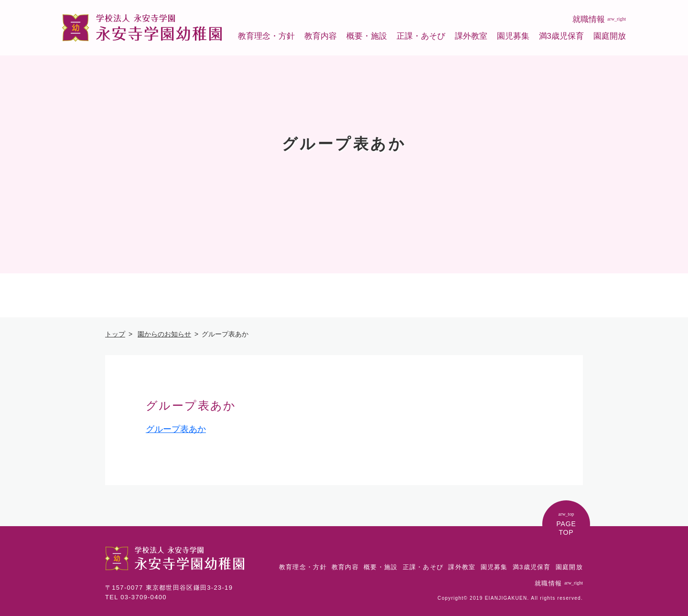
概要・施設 (367, 36)
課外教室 (471, 36)
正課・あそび (421, 36)
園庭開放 (610, 36)
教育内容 (321, 36)
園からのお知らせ (164, 334)
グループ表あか (176, 429)
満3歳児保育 (561, 36)
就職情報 (599, 19)
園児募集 (513, 36)
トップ (115, 334)
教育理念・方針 (266, 36)
